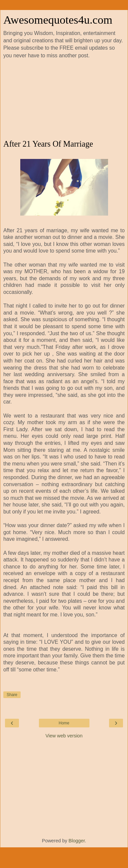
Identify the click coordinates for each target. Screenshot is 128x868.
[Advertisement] (64, 99)
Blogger (77, 841)
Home (64, 723)
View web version (64, 736)
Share (12, 695)
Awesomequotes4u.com (58, 20)
